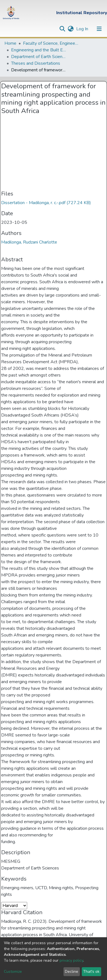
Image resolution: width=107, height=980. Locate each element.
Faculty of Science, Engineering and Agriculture (51, 43)
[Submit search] (62, 29)
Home (10, 43)
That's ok (91, 972)
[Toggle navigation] (99, 29)
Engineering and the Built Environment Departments (39, 50)
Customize (13, 972)
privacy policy (71, 960)
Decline (72, 972)
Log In (83, 29)
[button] (71, 29)
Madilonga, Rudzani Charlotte (29, 242)
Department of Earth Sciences (39, 57)
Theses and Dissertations (36, 63)
